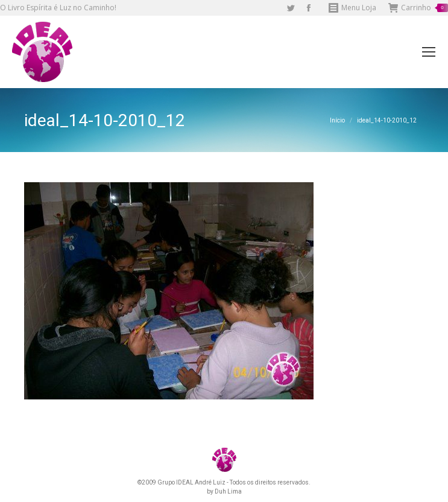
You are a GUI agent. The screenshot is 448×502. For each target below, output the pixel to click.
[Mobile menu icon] (429, 52)
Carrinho (418, 8)
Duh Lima (228, 491)
